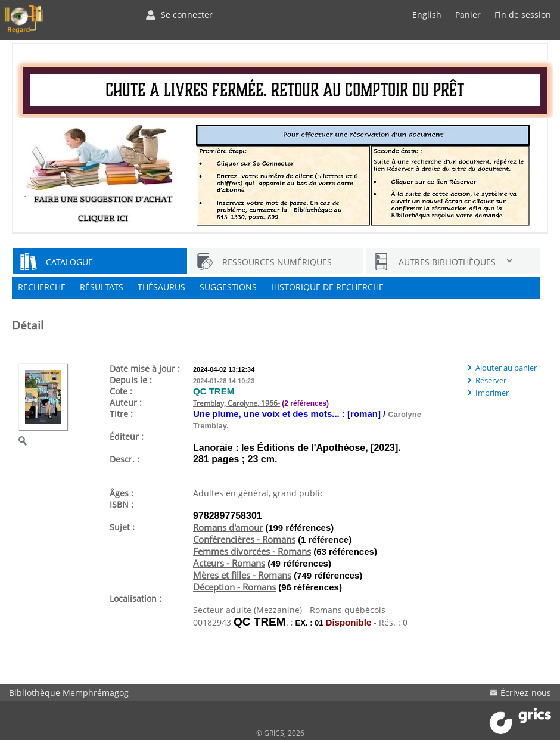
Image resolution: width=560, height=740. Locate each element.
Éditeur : (127, 436)
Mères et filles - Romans (242, 575)
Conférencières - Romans (244, 539)
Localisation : (136, 598)
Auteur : (126, 402)
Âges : (122, 493)
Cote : (121, 391)
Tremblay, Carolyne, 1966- (237, 403)
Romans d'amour (228, 527)
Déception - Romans (234, 587)
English (427, 15)
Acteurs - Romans (229, 563)
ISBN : (122, 504)
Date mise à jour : (145, 369)
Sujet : (122, 527)
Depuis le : (131, 380)
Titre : (121, 414)
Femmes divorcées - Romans (252, 551)
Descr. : (125, 459)
